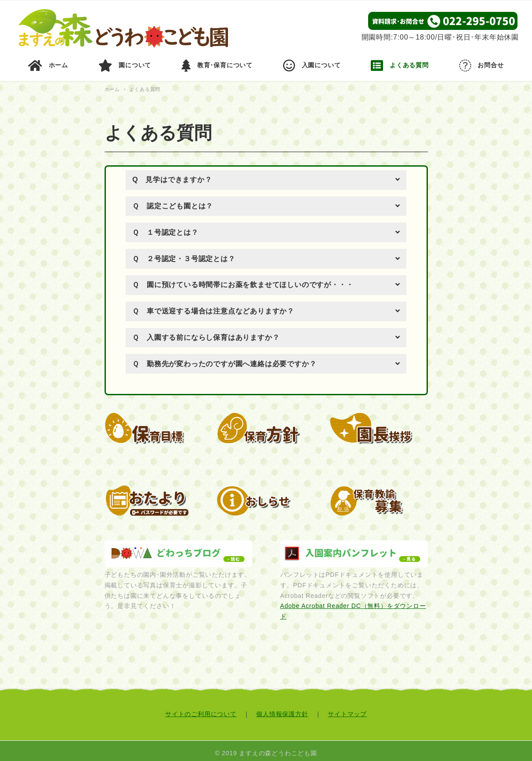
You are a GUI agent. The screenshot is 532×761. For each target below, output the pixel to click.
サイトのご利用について (201, 709)
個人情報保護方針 (282, 709)
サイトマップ (347, 709)
